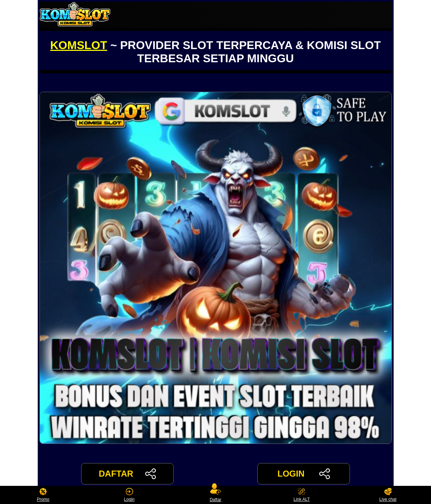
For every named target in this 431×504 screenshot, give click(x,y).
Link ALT (302, 495)
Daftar (216, 495)
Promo (43, 495)
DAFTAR (128, 474)
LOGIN (303, 474)
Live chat (388, 495)
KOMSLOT (79, 45)
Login (129, 495)
